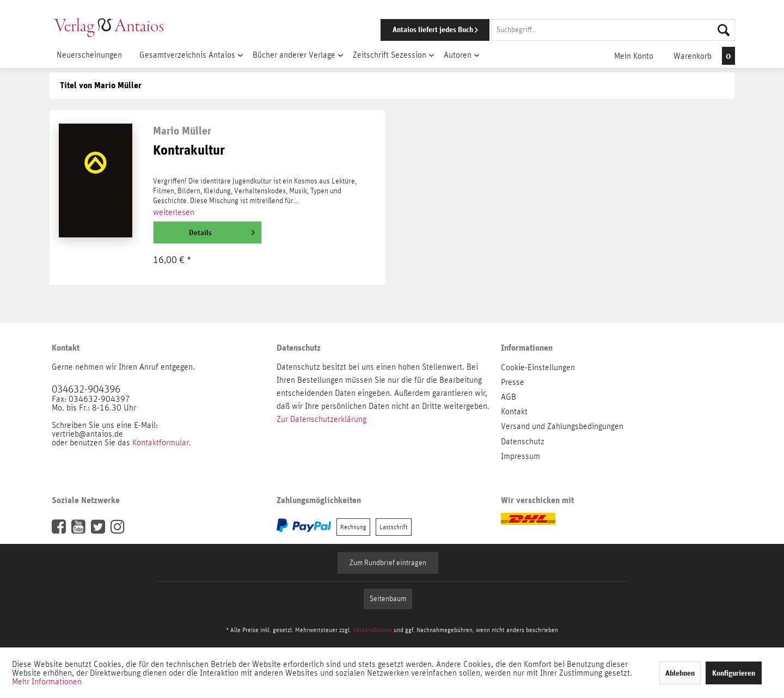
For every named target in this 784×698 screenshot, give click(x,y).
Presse (513, 382)
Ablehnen (680, 673)
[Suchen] (724, 30)
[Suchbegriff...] (613, 30)
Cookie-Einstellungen (538, 368)
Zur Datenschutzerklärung (321, 419)
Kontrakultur (189, 151)
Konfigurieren (734, 673)
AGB (509, 397)
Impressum (520, 456)
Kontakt (514, 412)
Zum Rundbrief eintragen (388, 563)
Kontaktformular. (161, 443)
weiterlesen (174, 212)
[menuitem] (543, 30)
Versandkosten (372, 630)
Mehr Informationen (47, 682)
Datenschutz (523, 442)
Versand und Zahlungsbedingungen (562, 426)
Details (222, 230)
